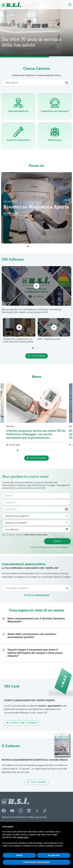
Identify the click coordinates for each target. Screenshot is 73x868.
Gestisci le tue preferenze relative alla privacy (24, 817)
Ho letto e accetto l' (25, 535)
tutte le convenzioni (36, 595)
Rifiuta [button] (19, 862)
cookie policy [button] (23, 844)
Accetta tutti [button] (54, 862)
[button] (69, 833)
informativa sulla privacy (36, 535)
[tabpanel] (36, 208)
